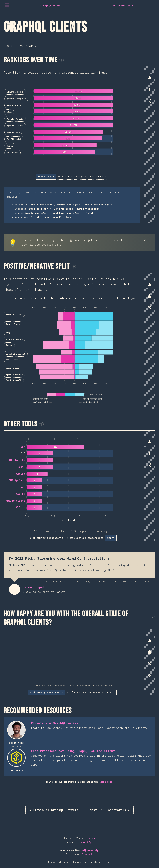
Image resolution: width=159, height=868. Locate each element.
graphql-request (16, 99)
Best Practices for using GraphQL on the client (73, 751)
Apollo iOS (13, 132)
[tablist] (149, 91)
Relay (10, 146)
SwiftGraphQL (14, 139)
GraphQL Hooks (15, 92)
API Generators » (110, 810)
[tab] (150, 78)
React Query (14, 105)
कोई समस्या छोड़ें (90, 850)
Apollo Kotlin (15, 119)
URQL (9, 112)
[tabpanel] (79, 145)
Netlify (86, 842)
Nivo (92, 838)
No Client (12, 153)
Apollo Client (15, 126)
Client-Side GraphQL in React (57, 723)
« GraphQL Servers (54, 810)
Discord (87, 854)
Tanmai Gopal (15, 589)
